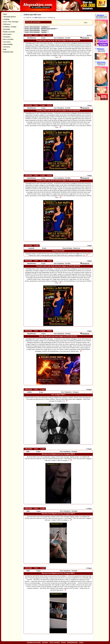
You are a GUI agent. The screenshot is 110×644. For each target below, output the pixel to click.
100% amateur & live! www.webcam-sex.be (101, 17)
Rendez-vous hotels (9, 32)
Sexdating (6, 19)
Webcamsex (7, 24)
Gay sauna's (6, 42)
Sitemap (63, 642)
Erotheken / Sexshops (9, 27)
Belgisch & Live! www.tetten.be (101, 64)
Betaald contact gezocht (48, 28)
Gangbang (44, 27)
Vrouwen (44, 30)
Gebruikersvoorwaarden (34, 642)
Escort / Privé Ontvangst (32, 27)
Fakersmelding (7, 44)
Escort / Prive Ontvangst (10, 22)
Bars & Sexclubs (8, 39)
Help (4, 49)
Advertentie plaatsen (9, 17)
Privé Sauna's (7, 34)
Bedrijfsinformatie (72, 642)
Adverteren (6, 47)
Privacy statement (55, 642)
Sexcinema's (6, 37)
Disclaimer (45, 642)
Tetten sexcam (100, 62)
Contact (81, 642)
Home (5, 14)
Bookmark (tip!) (8, 52)
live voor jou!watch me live (101, 51)
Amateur (44, 32)
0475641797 (86, 38)
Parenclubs (6, 29)
